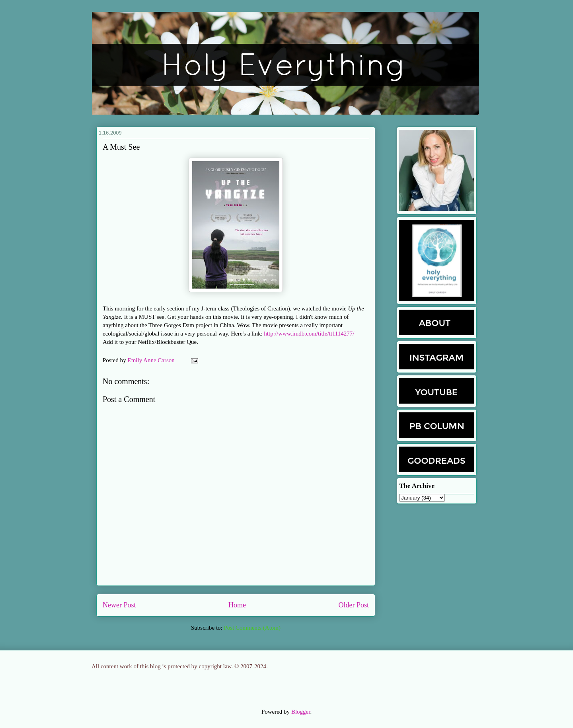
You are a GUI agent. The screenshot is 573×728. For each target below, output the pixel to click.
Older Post (354, 605)
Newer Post (119, 605)
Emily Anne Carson (152, 360)
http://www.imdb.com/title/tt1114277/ (309, 334)
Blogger (301, 712)
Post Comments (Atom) (252, 628)
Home (237, 605)
